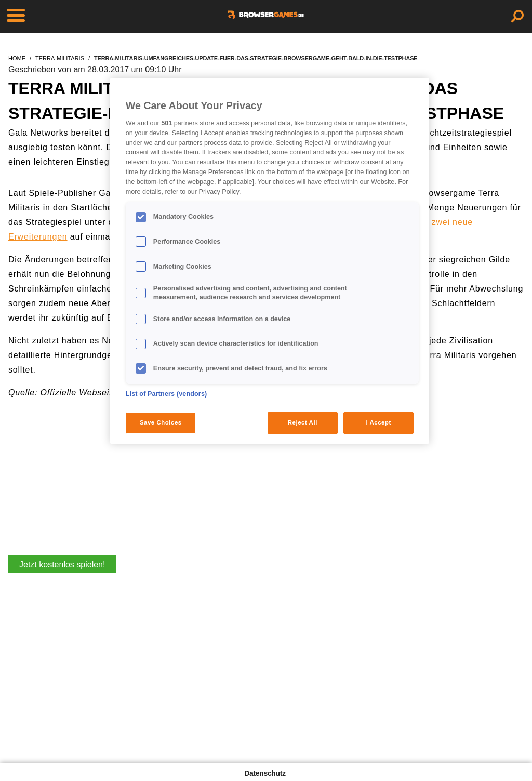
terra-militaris (60, 58)
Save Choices (161, 422)
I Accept (378, 422)
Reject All (303, 422)
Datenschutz (265, 773)
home (17, 58)
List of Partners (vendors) (167, 394)
